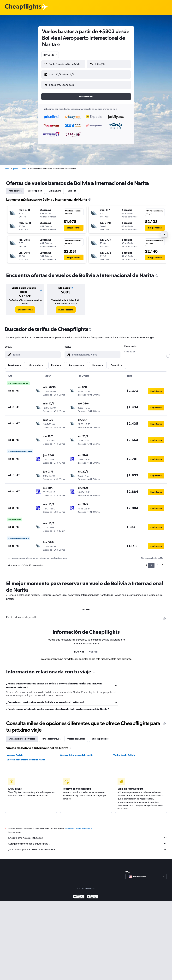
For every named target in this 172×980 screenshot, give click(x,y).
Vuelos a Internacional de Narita (77, 752)
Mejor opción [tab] (35, 188)
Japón (16, 166)
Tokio (24, 166)
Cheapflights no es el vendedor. (88, 835)
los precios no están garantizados (78, 826)
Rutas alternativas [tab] (51, 736)
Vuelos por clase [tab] (100, 736)
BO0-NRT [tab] (79, 649)
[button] (62, 74)
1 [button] (151, 563)
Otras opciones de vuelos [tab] (22, 736)
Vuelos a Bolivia (15, 752)
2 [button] (158, 563)
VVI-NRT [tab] (86, 607)
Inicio (7, 166)
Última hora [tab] (55, 188)
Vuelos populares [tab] (76, 736)
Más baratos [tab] (15, 188)
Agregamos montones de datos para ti (88, 841)
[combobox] (50, 55)
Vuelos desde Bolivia (124, 752)
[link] (25, 307)
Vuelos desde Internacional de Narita (26, 757)
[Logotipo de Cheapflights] (23, 7)
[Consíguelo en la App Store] (93, 894)
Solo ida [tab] (72, 188)
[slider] (168, 353)
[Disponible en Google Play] (79, 894)
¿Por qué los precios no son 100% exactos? (88, 847)
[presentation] (59, 45)
